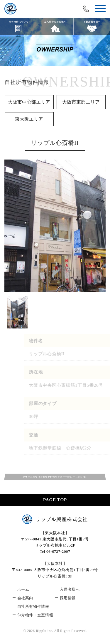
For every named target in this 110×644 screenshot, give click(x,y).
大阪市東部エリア (81, 102)
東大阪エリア (29, 119)
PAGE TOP (55, 500)
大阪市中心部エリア (29, 102)
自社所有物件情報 (33, 606)
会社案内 (25, 598)
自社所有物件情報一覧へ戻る (55, 477)
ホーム (23, 589)
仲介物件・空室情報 (35, 615)
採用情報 (68, 598)
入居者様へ (70, 589)
